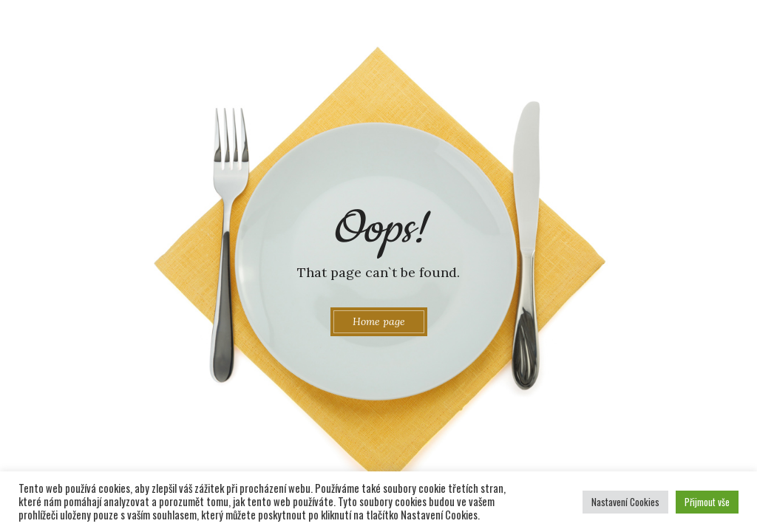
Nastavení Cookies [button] (625, 502)
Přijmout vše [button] (707, 502)
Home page (379, 321)
